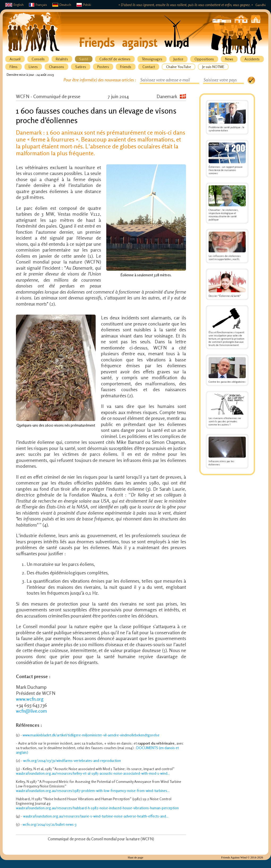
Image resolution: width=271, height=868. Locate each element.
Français (38, 5)
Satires (81, 67)
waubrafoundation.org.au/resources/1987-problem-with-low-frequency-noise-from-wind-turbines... (93, 790)
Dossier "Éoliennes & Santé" (227, 284)
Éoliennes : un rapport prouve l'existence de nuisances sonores (227, 159)
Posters (103, 67)
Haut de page (135, 857)
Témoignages (152, 59)
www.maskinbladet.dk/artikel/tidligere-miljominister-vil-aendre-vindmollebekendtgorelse (91, 735)
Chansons (56, 67)
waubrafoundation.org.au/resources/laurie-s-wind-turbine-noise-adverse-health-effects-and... (96, 816)
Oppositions (204, 59)
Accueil (15, 59)
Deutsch (62, 5)
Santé (84, 59)
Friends (126, 67)
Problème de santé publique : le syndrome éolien (227, 117)
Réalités (62, 59)
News (229, 59)
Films (14, 67)
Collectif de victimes (115, 59)
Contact (149, 67)
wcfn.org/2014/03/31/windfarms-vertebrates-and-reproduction (72, 760)
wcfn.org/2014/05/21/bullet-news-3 (50, 824)
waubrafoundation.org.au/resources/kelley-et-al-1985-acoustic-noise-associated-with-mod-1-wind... (93, 773)
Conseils (38, 59)
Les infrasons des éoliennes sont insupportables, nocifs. (227, 246)
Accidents (252, 59)
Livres (33, 67)
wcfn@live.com (31, 711)
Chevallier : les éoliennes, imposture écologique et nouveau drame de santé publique (227, 203)
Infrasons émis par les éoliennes (227, 451)
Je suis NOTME (213, 67)
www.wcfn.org (30, 699)
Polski (84, 5)
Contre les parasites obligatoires (227, 370)
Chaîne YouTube (179, 67)
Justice (178, 59)
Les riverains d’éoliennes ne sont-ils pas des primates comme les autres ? (227, 410)
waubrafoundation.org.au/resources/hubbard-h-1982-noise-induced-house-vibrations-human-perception (97, 808)
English (14, 5)
